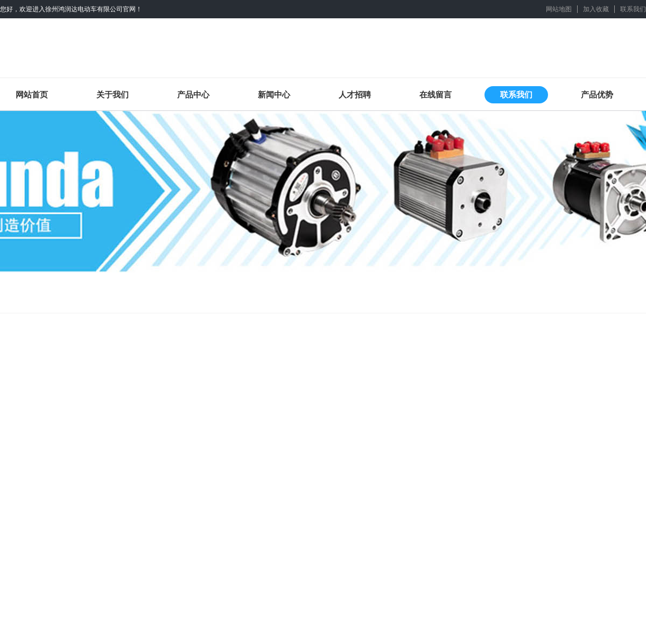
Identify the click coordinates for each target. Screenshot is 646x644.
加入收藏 (596, 9)
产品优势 (597, 94)
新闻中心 (274, 94)
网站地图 (559, 9)
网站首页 (32, 94)
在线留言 (436, 94)
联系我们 (633, 9)
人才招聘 (355, 94)
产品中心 (193, 94)
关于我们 (113, 94)
